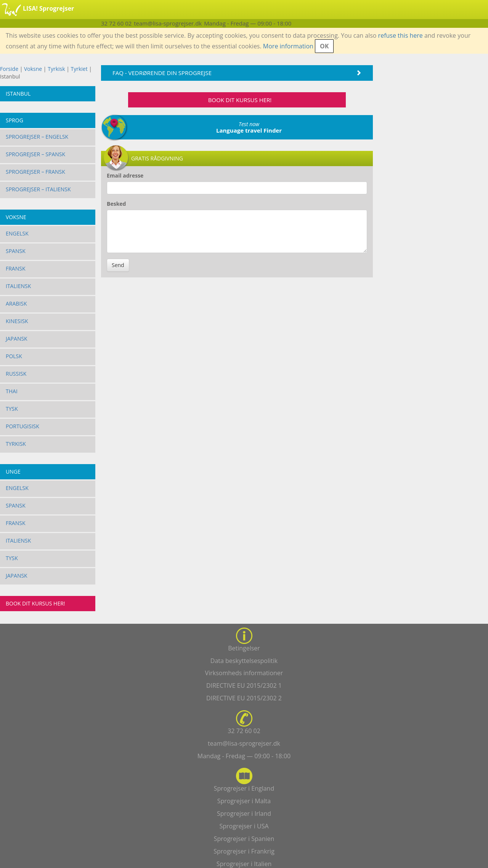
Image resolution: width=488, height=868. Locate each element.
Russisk (16, 374)
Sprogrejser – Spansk (35, 154)
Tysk (12, 409)
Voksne (33, 69)
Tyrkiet (80, 69)
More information (288, 46)
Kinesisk (17, 321)
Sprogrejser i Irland (244, 814)
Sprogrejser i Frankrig (244, 851)
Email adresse (125, 175)
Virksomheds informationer (244, 673)
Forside (9, 69)
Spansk (16, 251)
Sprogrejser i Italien (244, 864)
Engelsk (17, 233)
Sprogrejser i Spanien (244, 839)
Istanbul (18, 94)
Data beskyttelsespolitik (244, 661)
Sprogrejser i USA (244, 826)
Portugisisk (22, 426)
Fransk (16, 268)
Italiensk (18, 286)
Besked (116, 204)
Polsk (14, 356)
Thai (12, 391)
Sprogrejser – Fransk (35, 172)
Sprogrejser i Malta (244, 801)
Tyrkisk (57, 69)
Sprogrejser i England (244, 788)
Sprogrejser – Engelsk (37, 137)
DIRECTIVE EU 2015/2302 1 (244, 685)
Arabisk (16, 303)
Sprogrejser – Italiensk (38, 189)
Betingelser (244, 648)
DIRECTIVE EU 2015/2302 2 (244, 698)
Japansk (17, 339)
